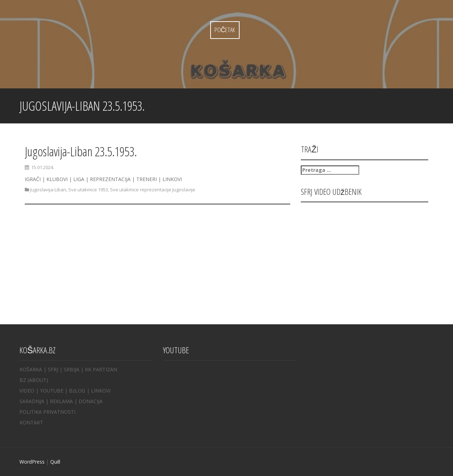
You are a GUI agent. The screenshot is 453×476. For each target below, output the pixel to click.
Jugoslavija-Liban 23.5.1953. (81, 152)
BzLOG (77, 391)
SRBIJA (71, 369)
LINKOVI (101, 391)
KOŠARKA (31, 369)
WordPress (32, 462)
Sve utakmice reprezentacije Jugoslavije (153, 190)
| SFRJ (51, 369)
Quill (55, 462)
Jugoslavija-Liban (48, 190)
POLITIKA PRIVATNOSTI (47, 412)
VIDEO (27, 391)
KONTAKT (31, 422)
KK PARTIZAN (101, 369)
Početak (225, 30)
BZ (23, 380)
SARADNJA (32, 401)
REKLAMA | (64, 401)
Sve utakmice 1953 (88, 190)
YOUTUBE (52, 391)
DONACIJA (91, 401)
